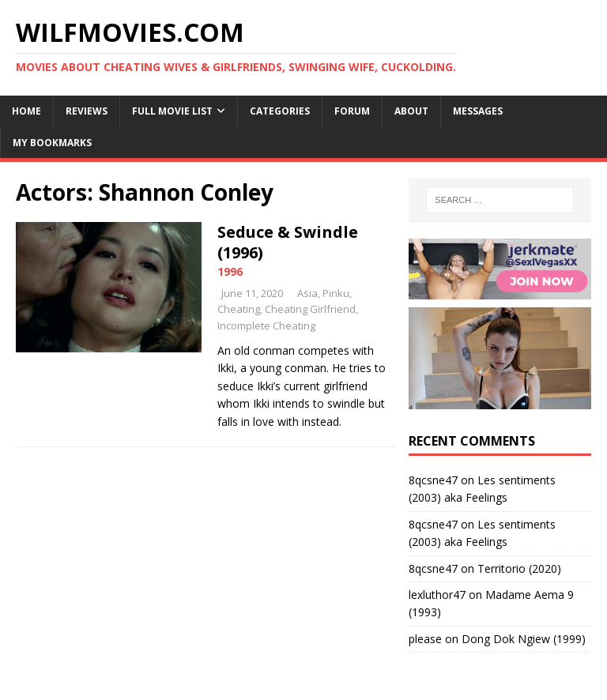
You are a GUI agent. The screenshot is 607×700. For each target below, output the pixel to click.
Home (26, 111)
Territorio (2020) (519, 568)
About (411, 111)
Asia (307, 293)
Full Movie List (172, 111)
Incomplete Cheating (266, 326)
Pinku (336, 293)
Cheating (239, 309)
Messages (478, 111)
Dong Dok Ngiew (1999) (524, 639)
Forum (352, 111)
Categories (280, 111)
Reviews (87, 111)
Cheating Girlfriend (310, 309)
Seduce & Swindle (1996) (288, 242)
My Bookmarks (52, 143)
